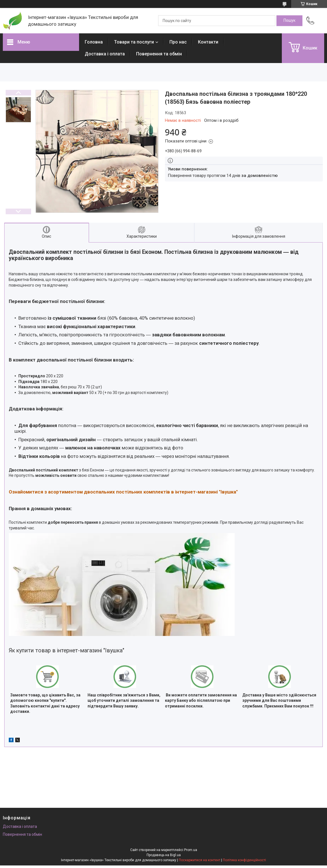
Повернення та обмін (159, 54)
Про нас (178, 42)
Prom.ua (191, 850)
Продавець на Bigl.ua (164, 855)
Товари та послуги (134, 42)
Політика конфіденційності (244, 860)
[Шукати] (289, 21)
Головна (94, 42)
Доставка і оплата (105, 54)
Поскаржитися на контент (200, 860)
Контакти (208, 42)
